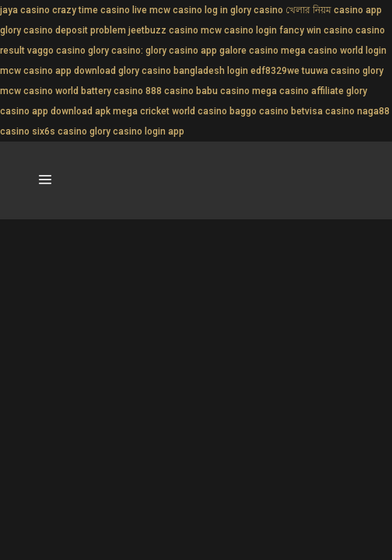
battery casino (112, 91)
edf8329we (275, 71)
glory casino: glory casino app (152, 51)
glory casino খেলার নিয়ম (281, 10)
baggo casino (259, 111)
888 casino (170, 91)
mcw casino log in (189, 10)
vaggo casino (56, 51)
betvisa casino (323, 111)
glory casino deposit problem (63, 30)
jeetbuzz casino (163, 30)
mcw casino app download (58, 71)
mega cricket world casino (170, 111)
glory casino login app (137, 131)
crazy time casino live (100, 10)
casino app (358, 10)
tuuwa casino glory (343, 71)
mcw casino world (39, 91)
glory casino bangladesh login (183, 71)
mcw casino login (239, 30)
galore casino (249, 51)
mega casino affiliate (298, 91)
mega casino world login (334, 51)
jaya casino (25, 10)
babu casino (223, 91)
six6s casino (59, 131)
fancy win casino (316, 30)
